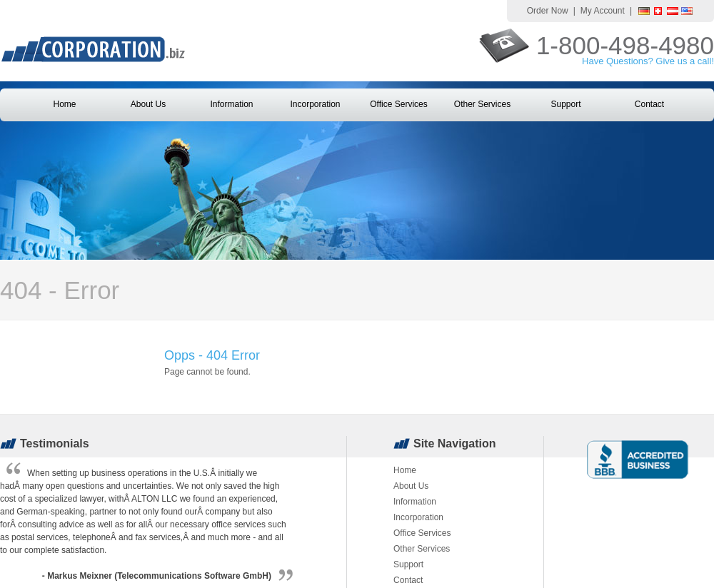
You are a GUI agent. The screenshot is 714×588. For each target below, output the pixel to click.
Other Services (482, 104)
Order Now (548, 11)
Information (231, 104)
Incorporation (315, 104)
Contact (649, 104)
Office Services (398, 104)
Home (64, 104)
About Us (148, 104)
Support (565, 104)
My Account (603, 11)
